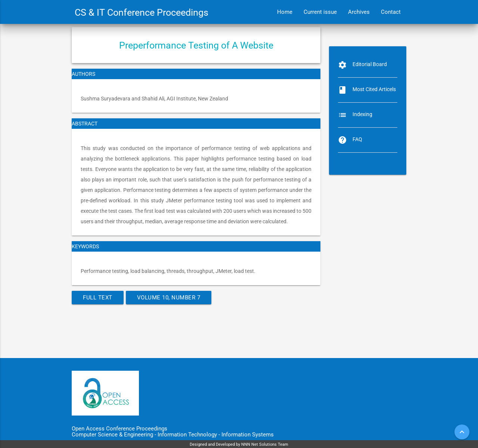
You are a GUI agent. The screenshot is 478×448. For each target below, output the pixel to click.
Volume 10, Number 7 (169, 298)
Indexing (362, 114)
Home (285, 12)
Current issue (320, 12)
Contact (391, 12)
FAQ (357, 139)
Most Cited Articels (374, 89)
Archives (359, 12)
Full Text (98, 298)
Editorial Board (370, 64)
